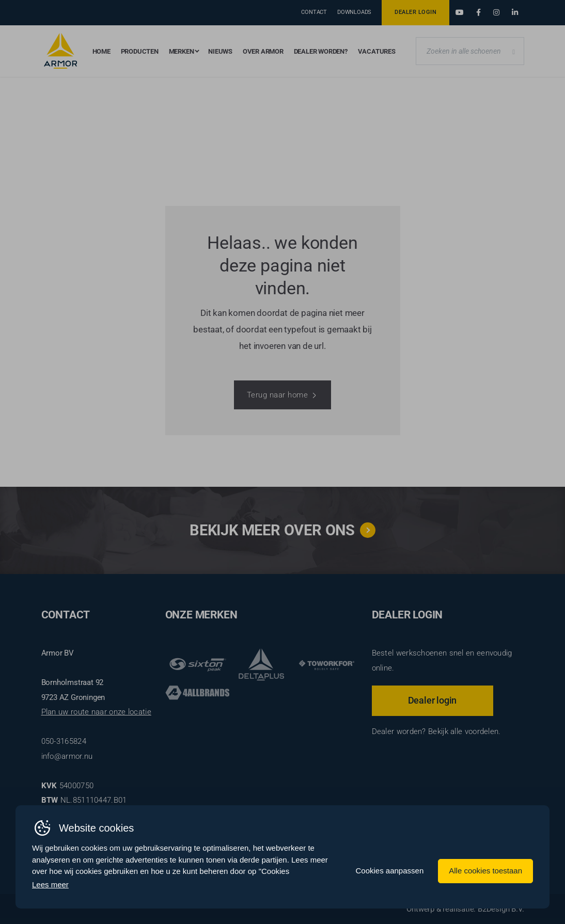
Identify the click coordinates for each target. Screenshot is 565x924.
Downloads (354, 12)
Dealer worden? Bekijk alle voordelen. (436, 731)
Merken (182, 51)
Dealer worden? (321, 51)
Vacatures (377, 51)
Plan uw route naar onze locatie (96, 712)
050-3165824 (64, 741)
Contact (314, 12)
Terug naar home (278, 395)
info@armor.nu (67, 756)
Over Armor (263, 51)
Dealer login (433, 700)
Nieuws (220, 51)
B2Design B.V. (501, 909)
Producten (140, 51)
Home (101, 51)
